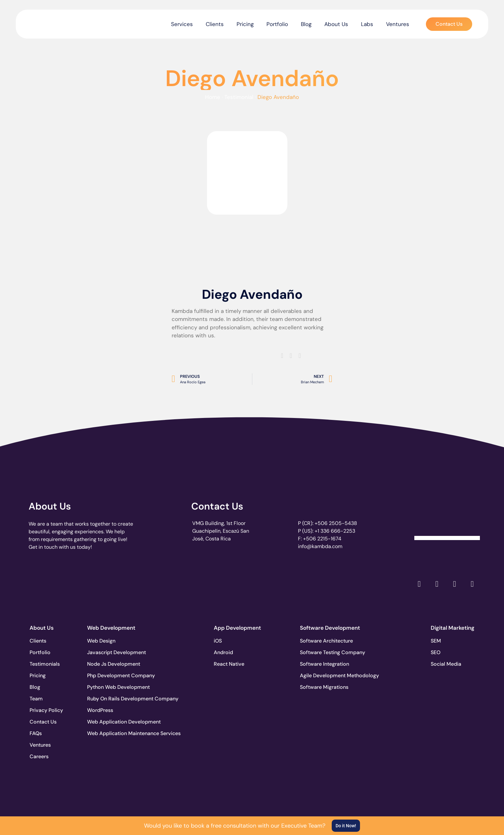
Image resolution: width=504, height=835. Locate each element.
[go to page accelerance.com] (137, 584)
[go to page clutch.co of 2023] (228, 582)
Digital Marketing (453, 628)
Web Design (101, 641)
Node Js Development (111, 664)
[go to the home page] (49, 22)
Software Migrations (324, 687)
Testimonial (239, 97)
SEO (436, 652)
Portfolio (277, 24)
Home (213, 97)
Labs (367, 24)
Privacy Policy (46, 710)
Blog (306, 24)
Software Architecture (324, 641)
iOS (218, 641)
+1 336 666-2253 (335, 531)
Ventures (398, 24)
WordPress (100, 710)
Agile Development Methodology (324, 675)
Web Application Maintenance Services (111, 733)
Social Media (446, 664)
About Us (336, 24)
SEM (436, 641)
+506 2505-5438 (336, 523)
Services (182, 24)
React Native (229, 664)
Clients (215, 24)
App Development (237, 628)
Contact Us (217, 506)
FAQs (36, 733)
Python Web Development (111, 687)
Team (36, 699)
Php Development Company (111, 675)
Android (223, 652)
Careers (39, 756)
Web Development (111, 628)
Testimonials (45, 664)
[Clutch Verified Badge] (447, 516)
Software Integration (324, 664)
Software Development (330, 628)
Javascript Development (111, 652)
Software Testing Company (324, 652)
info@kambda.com (320, 546)
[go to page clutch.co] (46, 582)
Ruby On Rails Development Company (111, 699)
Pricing (245, 24)
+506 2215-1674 (322, 539)
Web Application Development (111, 722)
